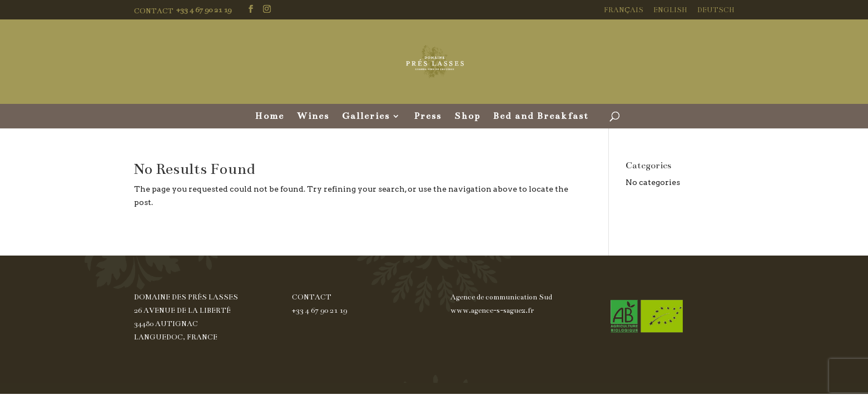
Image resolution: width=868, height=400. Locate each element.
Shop (467, 117)
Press (428, 117)
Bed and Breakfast (541, 117)
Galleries (366, 117)
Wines (313, 117)
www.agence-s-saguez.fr (492, 311)
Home (270, 117)
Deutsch (716, 10)
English (670, 10)
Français (624, 10)
